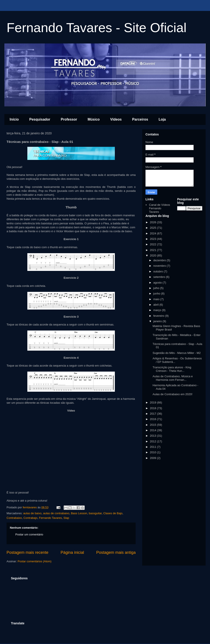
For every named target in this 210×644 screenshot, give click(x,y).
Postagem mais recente (27, 552)
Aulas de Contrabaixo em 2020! (172, 394)
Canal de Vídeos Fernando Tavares (159, 208)
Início (14, 119)
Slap (66, 518)
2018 (153, 408)
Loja (162, 119)
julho (157, 288)
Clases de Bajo (113, 513)
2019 (153, 402)
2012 (153, 441)
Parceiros (140, 119)
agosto (158, 283)
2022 (153, 244)
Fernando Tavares (50, 518)
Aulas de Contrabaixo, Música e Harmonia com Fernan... (173, 378)
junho (157, 293)
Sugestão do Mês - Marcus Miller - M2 (177, 353)
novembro (160, 266)
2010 (153, 452)
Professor (69, 119)
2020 (153, 255)
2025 (153, 228)
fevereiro (159, 316)
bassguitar (95, 513)
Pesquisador (40, 119)
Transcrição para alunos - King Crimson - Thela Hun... (172, 369)
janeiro (158, 321)
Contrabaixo (14, 518)
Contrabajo (30, 518)
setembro (160, 277)
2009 (153, 458)
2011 (153, 447)
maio (157, 299)
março (158, 310)
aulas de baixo (32, 513)
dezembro (160, 260)
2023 (153, 239)
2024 (153, 233)
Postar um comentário (29, 534)
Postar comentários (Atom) (35, 561)
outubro (159, 271)
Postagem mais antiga (116, 552)
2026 (153, 222)
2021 (153, 250)
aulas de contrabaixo (56, 513)
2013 (153, 436)
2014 (153, 430)
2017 (153, 414)
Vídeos (116, 119)
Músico (94, 119)
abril (156, 305)
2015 (153, 425)
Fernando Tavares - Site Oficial (97, 28)
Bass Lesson (79, 513)
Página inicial (72, 552)
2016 (153, 419)
